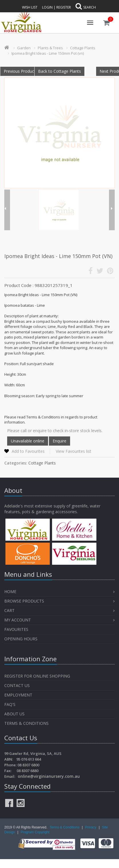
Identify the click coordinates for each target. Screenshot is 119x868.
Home (10, 592)
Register (64, 7)
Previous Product (20, 71)
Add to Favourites (28, 451)
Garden (24, 48)
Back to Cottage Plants (59, 71)
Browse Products (24, 601)
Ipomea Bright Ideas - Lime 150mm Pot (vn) (48, 53)
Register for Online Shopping (37, 676)
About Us (14, 714)
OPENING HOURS (21, 639)
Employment (18, 695)
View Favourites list (74, 451)
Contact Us (17, 685)
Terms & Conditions (26, 723)
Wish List (30, 7)
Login (47, 7)
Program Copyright (35, 832)
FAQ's (10, 704)
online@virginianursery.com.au (49, 776)
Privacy (91, 827)
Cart (9, 610)
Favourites (17, 629)
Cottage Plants (83, 48)
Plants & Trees (50, 48)
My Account (18, 620)
